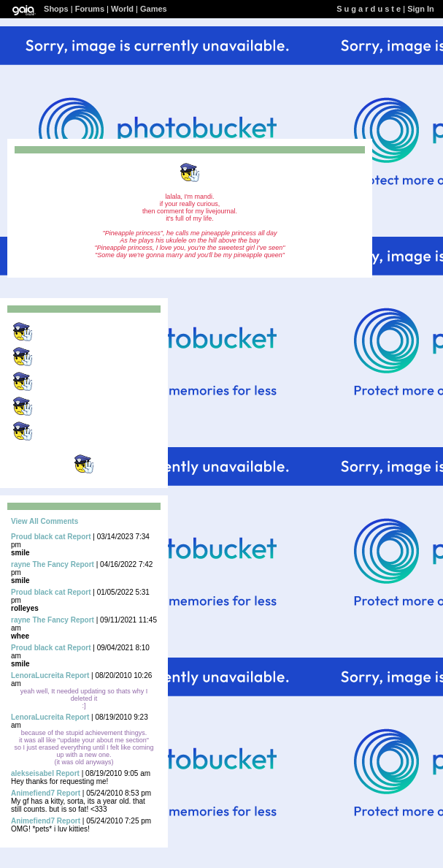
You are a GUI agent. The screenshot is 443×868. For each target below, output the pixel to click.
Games (154, 9)
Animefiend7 (33, 793)
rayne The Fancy (40, 564)
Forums (90, 9)
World (122, 9)
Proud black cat (38, 537)
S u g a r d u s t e (369, 9)
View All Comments (45, 521)
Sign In (421, 9)
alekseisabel (32, 773)
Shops (56, 9)
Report (79, 537)
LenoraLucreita (37, 675)
